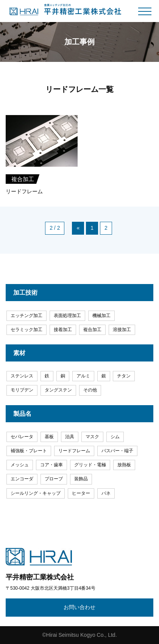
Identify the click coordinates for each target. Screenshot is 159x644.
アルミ (83, 376)
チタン (124, 376)
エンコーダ (22, 479)
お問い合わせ (79, 607)
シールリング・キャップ (36, 493)
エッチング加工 (26, 316)
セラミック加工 (26, 330)
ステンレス (22, 376)
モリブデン (22, 390)
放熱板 (124, 465)
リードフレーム (74, 451)
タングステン (58, 390)
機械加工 (101, 316)
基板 (49, 437)
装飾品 (81, 479)
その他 (90, 390)
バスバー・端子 (117, 451)
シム (115, 437)
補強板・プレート (29, 451)
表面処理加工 (67, 316)
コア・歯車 (51, 465)
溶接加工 (122, 330)
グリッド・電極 (90, 465)
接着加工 (63, 330)
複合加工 (92, 330)
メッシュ (20, 465)
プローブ (54, 479)
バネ (106, 493)
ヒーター (81, 493)
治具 (70, 437)
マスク (92, 437)
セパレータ (22, 437)
